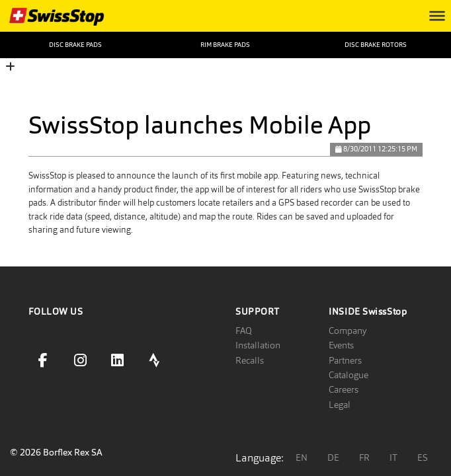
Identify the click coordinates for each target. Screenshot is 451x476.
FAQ (244, 331)
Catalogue (348, 375)
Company (348, 331)
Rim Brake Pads (225, 45)
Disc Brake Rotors (376, 45)
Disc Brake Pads (75, 45)
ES (423, 457)
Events (341, 345)
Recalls (250, 360)
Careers (344, 389)
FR (364, 457)
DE (333, 457)
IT (393, 457)
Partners (345, 360)
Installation (258, 345)
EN (302, 457)
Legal (340, 405)
